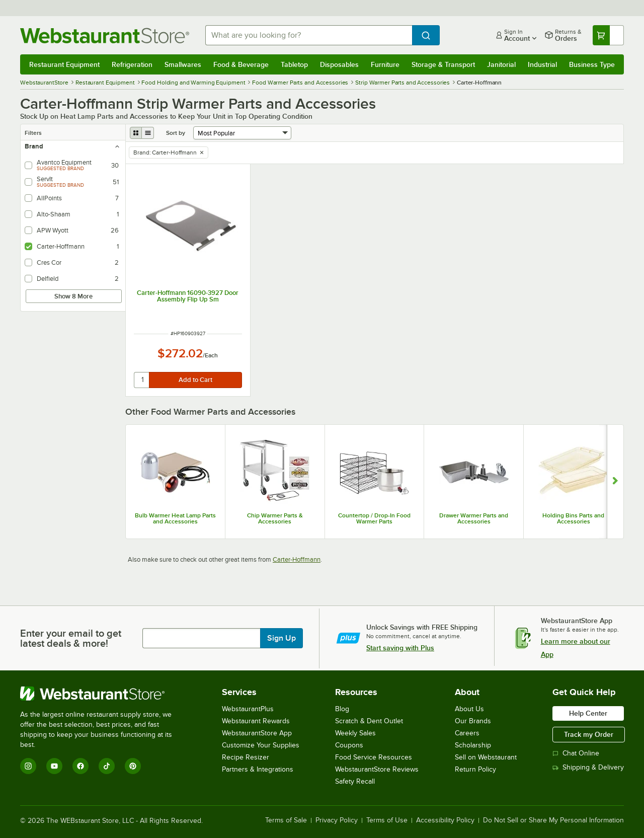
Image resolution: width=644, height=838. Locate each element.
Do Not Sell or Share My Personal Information (553, 820)
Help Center (588, 713)
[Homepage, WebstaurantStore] (105, 35)
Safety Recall (355, 781)
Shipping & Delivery (588, 767)
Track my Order (589, 734)
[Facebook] (80, 766)
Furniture (385, 64)
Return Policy (475, 769)
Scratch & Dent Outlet (369, 721)
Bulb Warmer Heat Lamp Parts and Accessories (175, 518)
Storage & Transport (443, 64)
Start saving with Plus (400, 648)
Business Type (592, 64)
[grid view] (136, 133)
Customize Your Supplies (261, 745)
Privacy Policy (337, 820)
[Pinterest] (133, 766)
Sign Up (281, 638)
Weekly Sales (355, 733)
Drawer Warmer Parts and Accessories (474, 518)
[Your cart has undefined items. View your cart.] (608, 35)
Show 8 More (73, 296)
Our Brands (473, 721)
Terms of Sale (286, 820)
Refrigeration (132, 64)
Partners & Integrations (258, 769)
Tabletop (294, 64)
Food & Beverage (241, 64)
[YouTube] (54, 766)
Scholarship (473, 745)
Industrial (542, 64)
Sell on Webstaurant (486, 757)
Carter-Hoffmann (297, 559)
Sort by (176, 133)
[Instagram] (28, 766)
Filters (33, 133)
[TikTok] (107, 766)
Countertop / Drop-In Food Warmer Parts (374, 518)
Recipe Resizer (246, 757)
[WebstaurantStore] (103, 694)
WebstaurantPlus (248, 709)
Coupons (349, 745)
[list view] (148, 133)
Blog (342, 709)
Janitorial (501, 64)
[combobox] (309, 35)
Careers (467, 733)
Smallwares (183, 64)
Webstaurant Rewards (256, 721)
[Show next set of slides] (615, 482)
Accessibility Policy (445, 820)
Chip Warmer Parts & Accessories (275, 518)
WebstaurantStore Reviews (377, 769)
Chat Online (576, 753)
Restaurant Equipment (64, 64)
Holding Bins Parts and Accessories (573, 518)
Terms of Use (387, 820)
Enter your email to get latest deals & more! (71, 638)
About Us (469, 709)
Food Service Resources (374, 757)
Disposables (339, 64)
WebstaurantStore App (257, 733)
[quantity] (142, 380)
